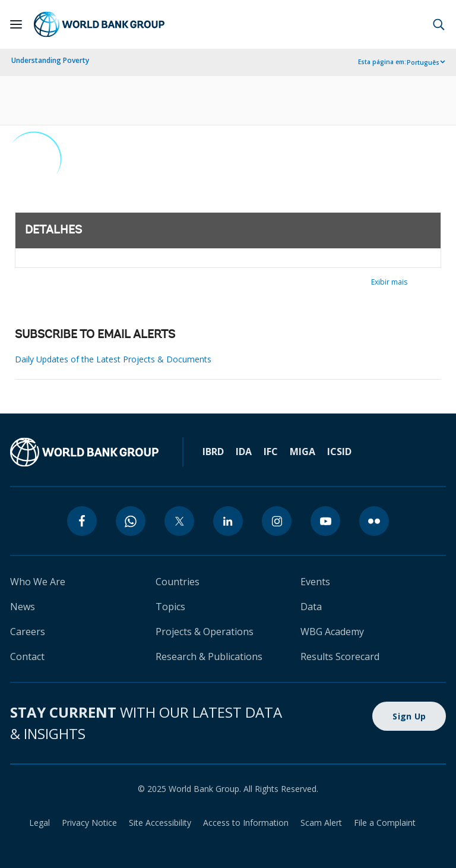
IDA (244, 452)
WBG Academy (332, 632)
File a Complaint (385, 823)
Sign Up (409, 716)
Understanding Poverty (50, 60)
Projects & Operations (205, 632)
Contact (27, 656)
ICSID (339, 452)
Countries (178, 582)
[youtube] (325, 521)
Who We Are (38, 582)
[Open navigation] (16, 24)
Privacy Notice (89, 823)
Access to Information (246, 823)
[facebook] (82, 521)
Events (315, 582)
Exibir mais (389, 282)
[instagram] (277, 521)
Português (423, 62)
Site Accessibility (160, 823)
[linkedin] (228, 521)
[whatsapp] (131, 521)
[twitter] (179, 521)
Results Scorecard (340, 656)
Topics (170, 607)
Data (311, 607)
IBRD (213, 452)
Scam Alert (321, 823)
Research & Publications (209, 656)
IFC (271, 452)
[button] (439, 24)
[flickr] (374, 521)
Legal (39, 823)
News (23, 607)
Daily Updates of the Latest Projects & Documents (113, 359)
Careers (28, 632)
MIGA (303, 452)
